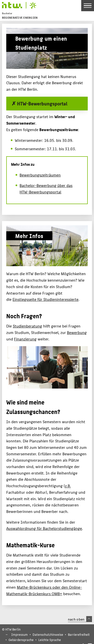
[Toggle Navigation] (88, 6)
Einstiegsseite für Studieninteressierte (45, 299)
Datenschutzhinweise (48, 634)
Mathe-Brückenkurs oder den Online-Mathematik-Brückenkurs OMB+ (44, 590)
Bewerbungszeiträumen (40, 175)
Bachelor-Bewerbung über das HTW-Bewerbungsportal (46, 189)
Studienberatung (27, 326)
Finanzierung (25, 339)
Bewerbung (77, 332)
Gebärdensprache (21, 640)
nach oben (80, 619)
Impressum (20, 634)
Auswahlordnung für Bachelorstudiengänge (44, 528)
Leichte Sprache (50, 640)
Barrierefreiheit (79, 634)
